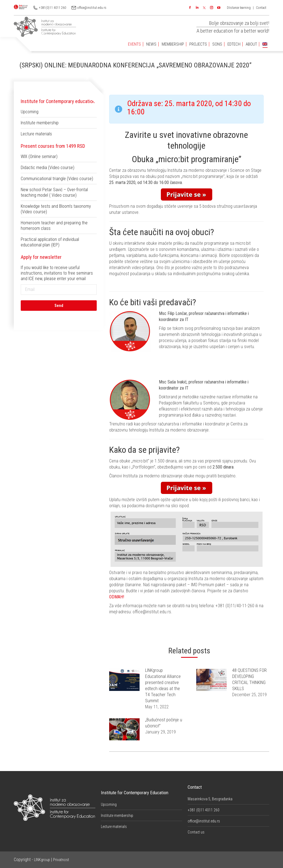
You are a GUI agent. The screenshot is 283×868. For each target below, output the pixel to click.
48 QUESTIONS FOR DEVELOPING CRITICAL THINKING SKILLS (249, 679)
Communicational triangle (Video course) (57, 179)
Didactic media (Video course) (48, 168)
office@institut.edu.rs (92, 8)
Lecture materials (36, 134)
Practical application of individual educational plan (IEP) (50, 242)
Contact (261, 8)
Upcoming (30, 112)
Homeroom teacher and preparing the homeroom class (54, 226)
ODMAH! (117, 597)
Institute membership (40, 123)
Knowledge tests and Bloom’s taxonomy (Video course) (56, 209)
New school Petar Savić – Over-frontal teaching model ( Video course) (54, 192)
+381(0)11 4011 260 (53, 8)
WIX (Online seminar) (39, 156)
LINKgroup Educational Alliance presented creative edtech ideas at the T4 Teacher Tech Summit (163, 686)
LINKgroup (42, 860)
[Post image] (124, 680)
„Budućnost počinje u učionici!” (164, 723)
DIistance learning (239, 8)
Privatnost (61, 860)
